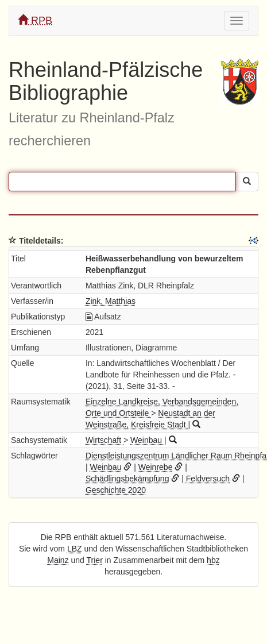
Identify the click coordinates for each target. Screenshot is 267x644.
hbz (213, 560)
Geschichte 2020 (116, 490)
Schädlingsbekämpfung (127, 479)
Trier (95, 560)
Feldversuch (208, 479)
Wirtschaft (105, 440)
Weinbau (147, 440)
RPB (35, 20)
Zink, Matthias (111, 301)
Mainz (58, 560)
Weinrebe (156, 467)
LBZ (75, 549)
